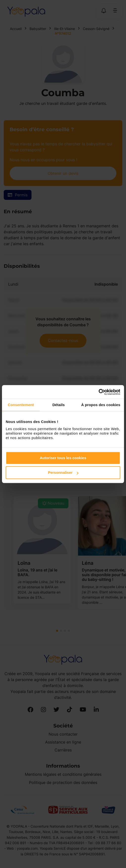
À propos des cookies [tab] (101, 405)
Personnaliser (63, 472)
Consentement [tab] (21, 405)
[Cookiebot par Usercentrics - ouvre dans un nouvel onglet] (99, 392)
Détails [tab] (59, 405)
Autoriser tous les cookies (63, 458)
